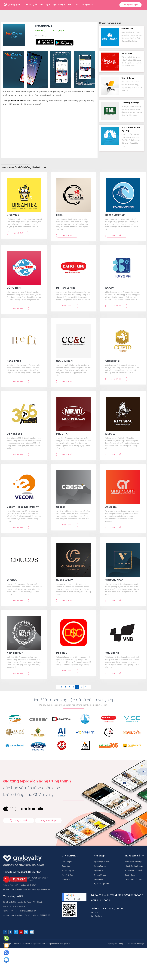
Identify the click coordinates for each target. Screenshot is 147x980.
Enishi (60, 215)
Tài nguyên (86, 5)
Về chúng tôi (31, 5)
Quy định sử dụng (116, 944)
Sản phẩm (73, 5)
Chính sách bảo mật (134, 880)
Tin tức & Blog (68, 875)
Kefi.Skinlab (14, 361)
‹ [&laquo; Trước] (58, 687)
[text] (24, 195)
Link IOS (95, 912)
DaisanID (62, 653)
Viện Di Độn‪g (128, 78)
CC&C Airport (64, 361)
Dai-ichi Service (66, 288)
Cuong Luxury (64, 580)
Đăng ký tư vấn (19, 820)
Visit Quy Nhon (114, 580)
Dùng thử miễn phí (49, 821)
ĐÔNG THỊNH (14, 288)
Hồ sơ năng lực (68, 871)
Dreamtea (13, 215)
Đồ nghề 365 (15, 434)
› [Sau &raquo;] (89, 687)
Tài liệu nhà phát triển (134, 871)
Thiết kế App (67, 880)
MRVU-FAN (63, 434)
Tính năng (44, 5)
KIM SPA (110, 434)
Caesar (61, 507)
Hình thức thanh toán (134, 866)
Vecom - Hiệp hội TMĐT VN (23, 507)
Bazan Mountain (115, 215)
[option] (14, 70)
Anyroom (111, 507)
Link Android (97, 916)
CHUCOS (12, 580)
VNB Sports (112, 653)
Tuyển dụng (130, 875)
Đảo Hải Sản (127, 29)
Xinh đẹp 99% (15, 653)
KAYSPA (110, 288)
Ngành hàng (58, 5)
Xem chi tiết (18, 233)
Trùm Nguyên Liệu (130, 103)
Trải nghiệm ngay (130, 5)
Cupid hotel (112, 361)
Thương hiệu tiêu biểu (62, 31)
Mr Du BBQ (127, 53)
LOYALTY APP (17, 101)
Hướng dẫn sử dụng (133, 862)
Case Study (67, 866)
